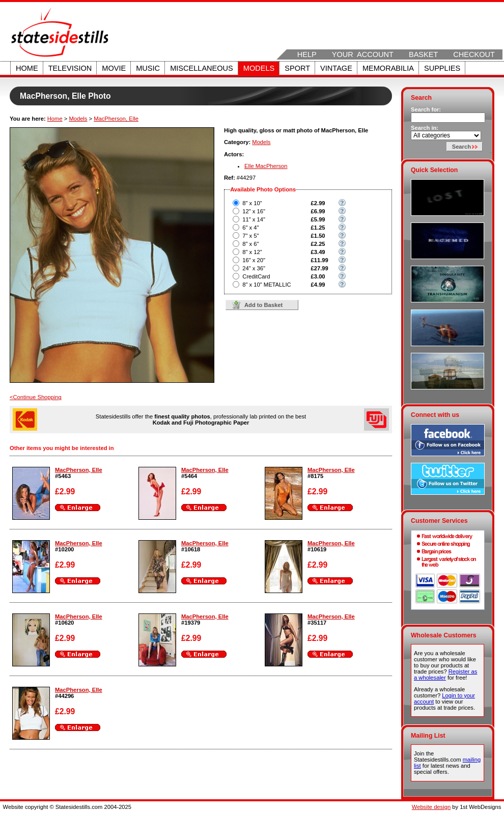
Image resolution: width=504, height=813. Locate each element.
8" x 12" (252, 252)
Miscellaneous (202, 68)
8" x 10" (252, 203)
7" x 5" (250, 236)
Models (259, 68)
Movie (114, 68)
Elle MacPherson (266, 166)
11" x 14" (254, 219)
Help (307, 54)
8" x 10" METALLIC (267, 285)
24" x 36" (254, 268)
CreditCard (256, 276)
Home (27, 68)
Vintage (336, 68)
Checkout (474, 54)
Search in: (425, 128)
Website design (431, 807)
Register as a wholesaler (445, 675)
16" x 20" (254, 260)
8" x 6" (250, 244)
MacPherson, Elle (116, 119)
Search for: (426, 109)
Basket (423, 54)
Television (70, 68)
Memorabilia (388, 68)
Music (148, 68)
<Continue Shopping (36, 397)
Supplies (442, 68)
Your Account (363, 54)
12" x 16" (254, 211)
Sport (297, 68)
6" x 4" (250, 228)
